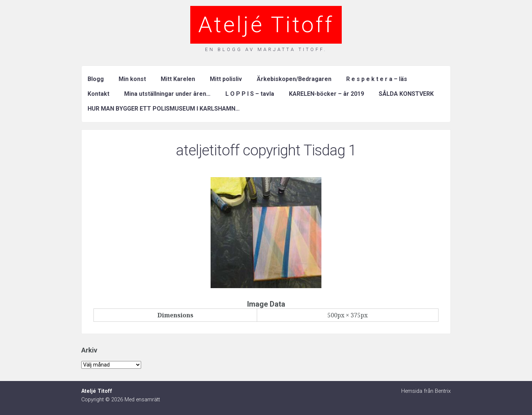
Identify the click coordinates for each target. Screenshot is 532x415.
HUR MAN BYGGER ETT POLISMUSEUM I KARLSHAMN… (164, 109)
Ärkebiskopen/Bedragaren (294, 79)
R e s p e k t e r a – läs (377, 79)
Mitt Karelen (178, 79)
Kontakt (98, 94)
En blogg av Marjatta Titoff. (266, 49)
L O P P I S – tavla (250, 94)
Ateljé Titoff (266, 25)
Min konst (132, 79)
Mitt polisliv (226, 79)
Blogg (96, 79)
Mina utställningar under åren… (167, 94)
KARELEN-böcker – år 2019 (326, 94)
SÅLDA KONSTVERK (406, 94)
